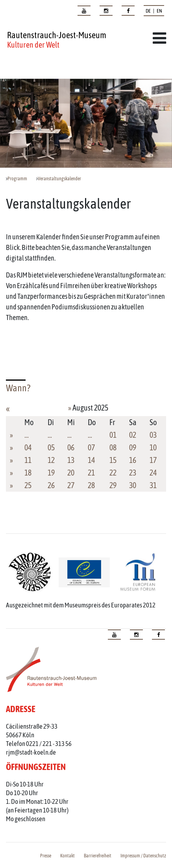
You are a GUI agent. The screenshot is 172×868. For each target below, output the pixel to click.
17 (153, 460)
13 (71, 460)
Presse (46, 856)
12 (51, 460)
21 (91, 473)
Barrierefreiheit (98, 856)
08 (113, 447)
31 (153, 485)
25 (28, 485)
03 (153, 435)
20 (71, 473)
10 (153, 447)
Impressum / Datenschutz (143, 856)
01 (113, 435)
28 (91, 485)
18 (28, 473)
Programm (17, 179)
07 (91, 447)
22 (113, 473)
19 (51, 473)
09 (133, 447)
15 (113, 460)
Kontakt (68, 856)
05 (51, 447)
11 (28, 460)
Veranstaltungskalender (59, 179)
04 (28, 447)
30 (133, 485)
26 (51, 485)
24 (153, 473)
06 (71, 447)
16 (133, 460)
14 (91, 460)
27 (71, 485)
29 (113, 485)
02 (133, 435)
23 (133, 473)
